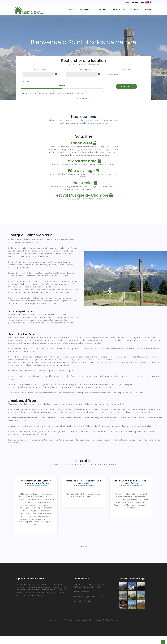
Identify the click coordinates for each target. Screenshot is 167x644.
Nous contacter (82, 588)
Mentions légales (82, 598)
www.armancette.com (83, 485)
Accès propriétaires (134, 2)
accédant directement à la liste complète (89, 123)
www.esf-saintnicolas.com (131, 485)
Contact (147, 10)
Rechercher (126, 88)
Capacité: (126, 69)
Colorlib (114, 616)
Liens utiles (134, 10)
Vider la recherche (82, 98)
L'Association (102, 10)
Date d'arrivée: (41, 69)
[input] (38, 74)
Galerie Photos (119, 10)
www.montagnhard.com (36, 485)
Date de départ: (83, 69)
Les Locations (86, 10)
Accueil (72, 10)
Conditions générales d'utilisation (89, 593)
